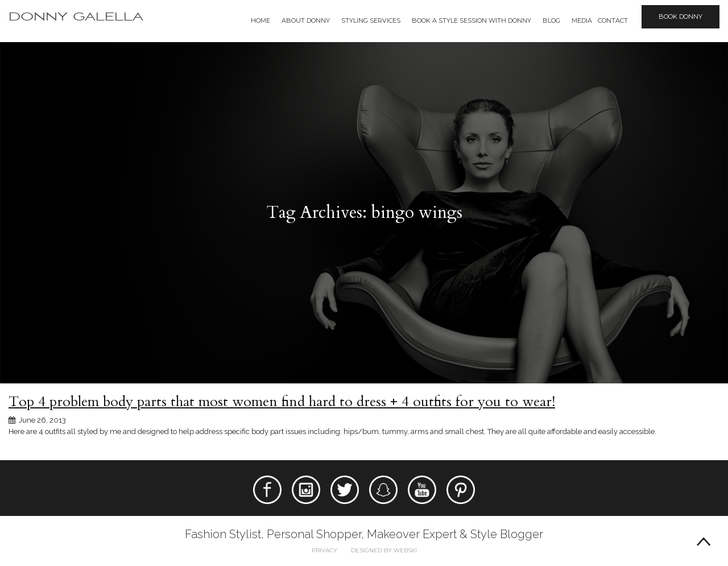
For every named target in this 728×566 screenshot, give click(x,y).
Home (260, 20)
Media (582, 20)
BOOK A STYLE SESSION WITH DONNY (471, 20)
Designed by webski (384, 550)
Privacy (324, 550)
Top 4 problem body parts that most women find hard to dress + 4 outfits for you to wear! (282, 402)
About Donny (306, 20)
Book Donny (681, 16)
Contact (613, 20)
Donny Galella (76, 17)
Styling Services (371, 20)
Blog (551, 20)
